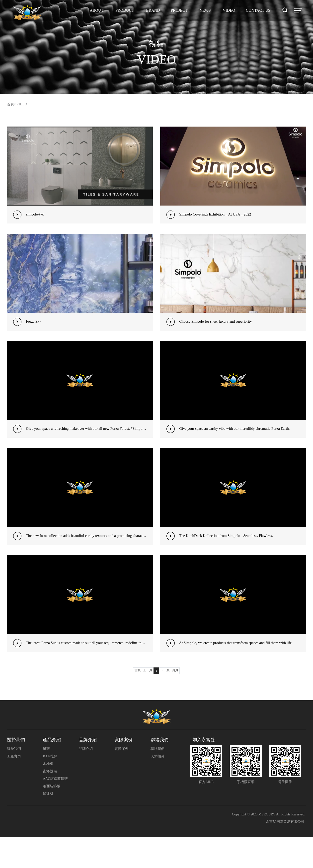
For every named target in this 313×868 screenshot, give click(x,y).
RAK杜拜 (50, 787)
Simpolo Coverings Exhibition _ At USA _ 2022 (219, 215)
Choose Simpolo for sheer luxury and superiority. (220, 329)
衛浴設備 (50, 802)
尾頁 (177, 702)
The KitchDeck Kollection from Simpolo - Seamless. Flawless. (231, 555)
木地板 (48, 795)
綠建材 (48, 825)
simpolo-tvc (36, 215)
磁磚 (46, 780)
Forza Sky (35, 329)
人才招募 (157, 787)
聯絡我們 (157, 780)
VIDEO (23, 104)
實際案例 (122, 780)
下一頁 (166, 702)
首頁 (11, 104)
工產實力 (14, 787)
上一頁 (147, 702)
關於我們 (14, 780)
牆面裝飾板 (52, 817)
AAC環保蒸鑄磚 (55, 810)
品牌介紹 (86, 780)
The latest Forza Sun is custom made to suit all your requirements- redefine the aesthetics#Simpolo (90, 669)
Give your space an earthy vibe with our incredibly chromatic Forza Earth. (239, 442)
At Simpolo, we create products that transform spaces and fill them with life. (241, 669)
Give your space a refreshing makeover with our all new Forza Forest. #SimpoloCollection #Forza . (90, 442)
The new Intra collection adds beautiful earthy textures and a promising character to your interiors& (90, 555)
